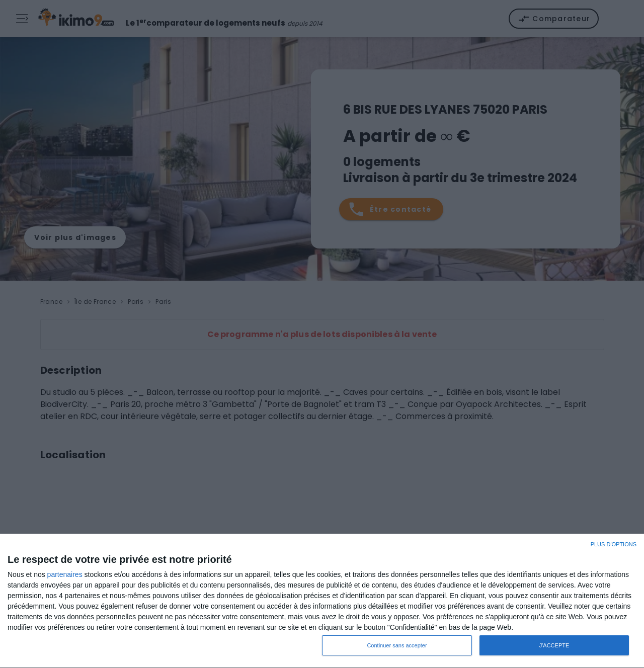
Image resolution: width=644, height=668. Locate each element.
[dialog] (322, 601)
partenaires (65, 574)
